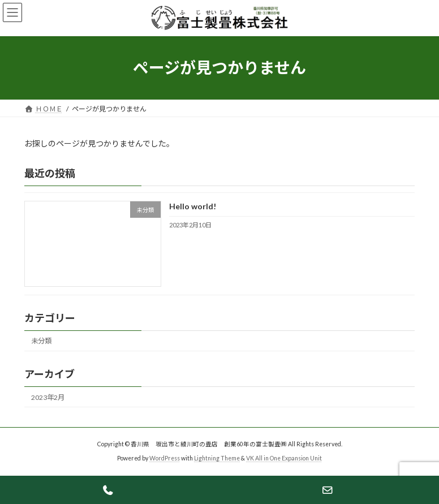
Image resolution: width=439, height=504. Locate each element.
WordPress (165, 458)
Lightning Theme (217, 458)
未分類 (41, 341)
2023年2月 (48, 397)
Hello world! (193, 206)
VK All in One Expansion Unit (284, 458)
